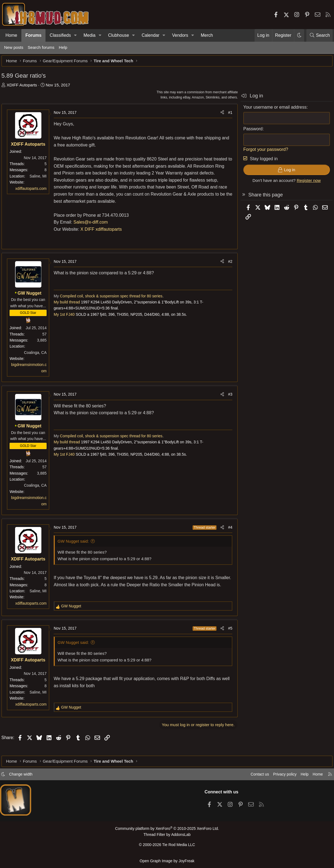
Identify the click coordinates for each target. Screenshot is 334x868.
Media (90, 35)
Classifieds (60, 35)
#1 (227, 115)
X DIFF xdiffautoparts (104, 232)
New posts (14, 47)
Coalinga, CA (38, 355)
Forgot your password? (263, 152)
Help (63, 47)
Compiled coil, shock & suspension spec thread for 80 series (113, 299)
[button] (75, 35)
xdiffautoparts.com (34, 191)
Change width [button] (26, 777)
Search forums (41, 47)
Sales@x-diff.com (93, 225)
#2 (227, 264)
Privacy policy (278, 777)
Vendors (180, 35)
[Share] (219, 115)
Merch (207, 35)
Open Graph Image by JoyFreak (167, 861)
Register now (306, 183)
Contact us (252, 777)
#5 (227, 638)
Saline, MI (41, 179)
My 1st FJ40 (67, 317)
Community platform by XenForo (167, 831)
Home (11, 35)
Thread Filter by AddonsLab (167, 837)
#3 (227, 397)
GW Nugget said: (76, 544)
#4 (227, 530)
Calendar (151, 35)
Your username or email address (272, 110)
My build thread (70, 305)
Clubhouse (119, 35)
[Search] (319, 35)
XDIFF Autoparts (25, 88)
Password (250, 132)
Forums (34, 35)
